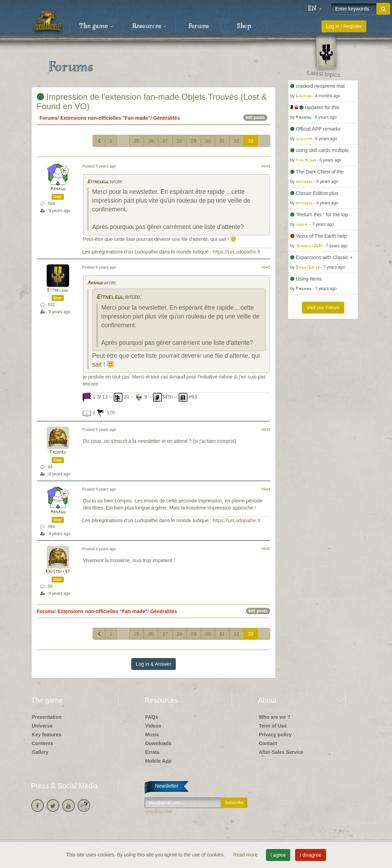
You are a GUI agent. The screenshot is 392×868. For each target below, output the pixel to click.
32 (237, 141)
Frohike (58, 452)
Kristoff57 (58, 572)
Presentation (47, 717)
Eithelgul (98, 182)
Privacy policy (275, 735)
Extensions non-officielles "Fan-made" (105, 118)
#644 (266, 489)
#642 (266, 267)
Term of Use (273, 726)
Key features (47, 735)
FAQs (152, 717)
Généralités (166, 118)
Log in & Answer (154, 664)
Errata (152, 752)
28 (180, 141)
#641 (266, 166)
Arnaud (58, 189)
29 (194, 141)
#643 (266, 429)
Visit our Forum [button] (323, 308)
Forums (199, 26)
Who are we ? (274, 717)
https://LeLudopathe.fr (237, 252)
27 (165, 141)
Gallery (40, 752)
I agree (278, 855)
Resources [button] (149, 26)
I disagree (310, 855)
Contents (43, 743)
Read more (246, 855)
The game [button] (96, 26)
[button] (315, 9)
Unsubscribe (158, 811)
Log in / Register (344, 26)
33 (251, 141)
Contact (268, 743)
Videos (153, 726)
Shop (244, 26)
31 (222, 141)
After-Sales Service (281, 752)
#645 (266, 549)
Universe (42, 726)
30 (208, 141)
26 (151, 141)
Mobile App (158, 761)
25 (137, 141)
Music (152, 735)
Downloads (158, 743)
